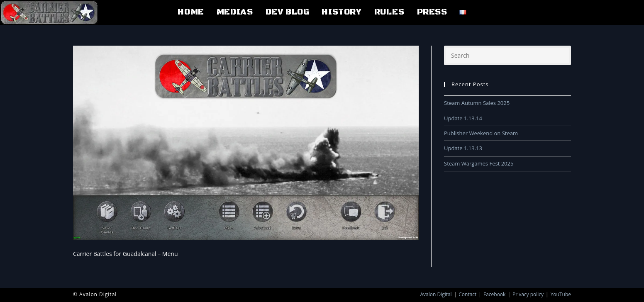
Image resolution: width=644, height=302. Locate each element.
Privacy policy (528, 294)
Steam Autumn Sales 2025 (477, 103)
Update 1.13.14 (463, 118)
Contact (467, 294)
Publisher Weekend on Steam (481, 133)
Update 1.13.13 (463, 148)
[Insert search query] (507, 55)
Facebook (494, 294)
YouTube (561, 294)
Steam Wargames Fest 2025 (479, 163)
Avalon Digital (436, 294)
